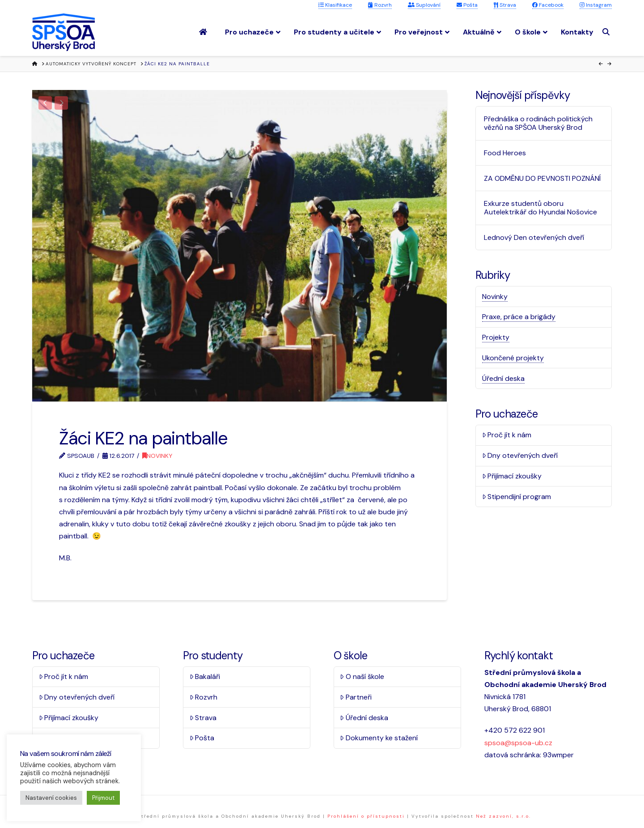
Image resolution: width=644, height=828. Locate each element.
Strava (505, 5)
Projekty (496, 337)
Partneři (356, 697)
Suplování (424, 5)
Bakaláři (205, 676)
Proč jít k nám (507, 435)
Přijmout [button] (103, 798)
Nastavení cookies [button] (51, 798)
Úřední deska (503, 378)
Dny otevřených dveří (520, 455)
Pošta (467, 5)
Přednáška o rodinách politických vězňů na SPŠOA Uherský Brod (538, 123)
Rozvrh (380, 5)
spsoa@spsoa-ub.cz (518, 743)
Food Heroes (505, 153)
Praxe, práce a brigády (519, 317)
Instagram (596, 5)
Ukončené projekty (513, 358)
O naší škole (362, 676)
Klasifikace (335, 5)
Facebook (548, 5)
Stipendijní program (517, 497)
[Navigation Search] (607, 32)
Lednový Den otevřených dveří (534, 237)
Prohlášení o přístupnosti (366, 816)
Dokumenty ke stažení (379, 738)
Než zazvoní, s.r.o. (503, 816)
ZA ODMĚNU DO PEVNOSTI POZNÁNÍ (542, 178)
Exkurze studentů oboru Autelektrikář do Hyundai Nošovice (540, 208)
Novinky (157, 456)
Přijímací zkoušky (512, 476)
